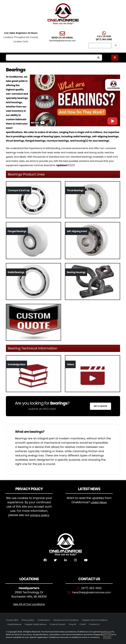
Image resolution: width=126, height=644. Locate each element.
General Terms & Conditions (69, 620)
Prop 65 (76, 624)
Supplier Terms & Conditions (99, 620)
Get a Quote (100, 406)
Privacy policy (29, 620)
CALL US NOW (104, 36)
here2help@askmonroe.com (62, 41)
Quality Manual (15, 624)
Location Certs (21, 41)
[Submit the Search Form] (116, 46)
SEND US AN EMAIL (62, 38)
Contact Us (98, 624)
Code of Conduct (60, 624)
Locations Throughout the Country (21, 37)
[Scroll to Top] (107, 635)
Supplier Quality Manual (37, 624)
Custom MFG (13, 620)
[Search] (100, 46)
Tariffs (86, 624)
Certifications (46, 620)
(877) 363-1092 (104, 39)
